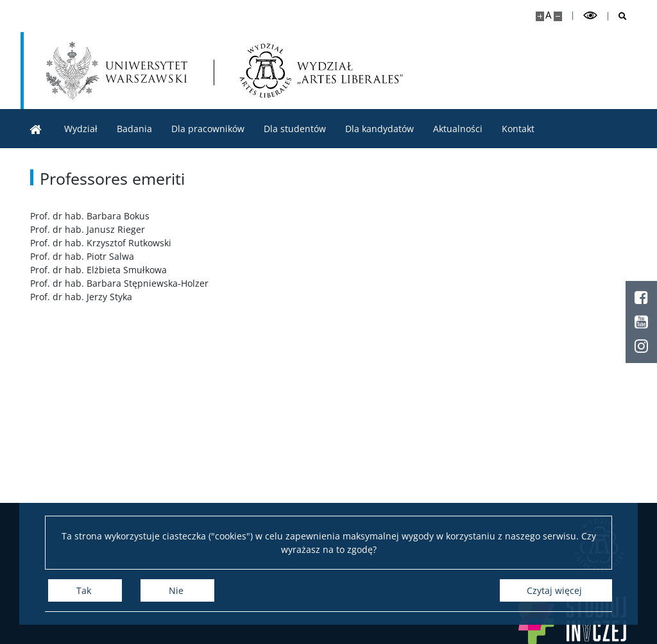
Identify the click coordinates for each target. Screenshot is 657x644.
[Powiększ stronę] (540, 16)
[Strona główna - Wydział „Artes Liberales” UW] (321, 71)
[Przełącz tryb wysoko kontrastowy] (590, 16)
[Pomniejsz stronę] (558, 16)
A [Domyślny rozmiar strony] (548, 15)
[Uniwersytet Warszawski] (117, 71)
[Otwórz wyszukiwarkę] (618, 16)
